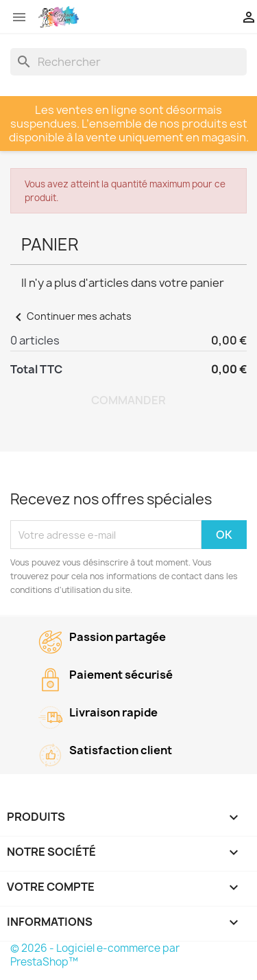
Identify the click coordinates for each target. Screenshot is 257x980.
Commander (128, 400)
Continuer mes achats (71, 316)
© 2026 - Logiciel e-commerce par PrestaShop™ (95, 955)
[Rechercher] (128, 62)
